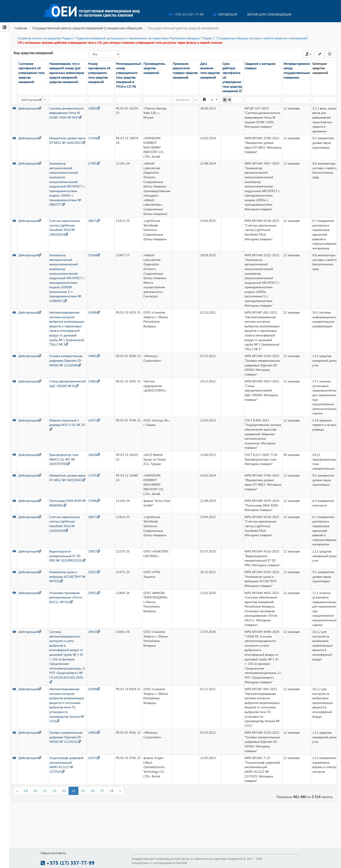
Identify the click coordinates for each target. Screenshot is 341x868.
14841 (94, 356)
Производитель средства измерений (154, 68)
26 (93, 791)
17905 (94, 163)
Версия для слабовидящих (269, 14)
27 (102, 791)
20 (35, 791)
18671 (94, 221)
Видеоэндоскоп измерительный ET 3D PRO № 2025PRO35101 (67, 556)
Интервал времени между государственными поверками (297, 71)
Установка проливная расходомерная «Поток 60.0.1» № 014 (66, 597)
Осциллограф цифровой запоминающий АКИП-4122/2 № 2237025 (66, 765)
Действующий (30, 108)
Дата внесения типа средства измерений (210, 71)
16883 (94, 108)
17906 (94, 501)
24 (73, 791)
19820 (94, 632)
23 (64, 791)
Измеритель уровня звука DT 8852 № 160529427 (67, 140)
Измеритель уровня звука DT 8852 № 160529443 (67, 478)
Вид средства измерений (33, 53)
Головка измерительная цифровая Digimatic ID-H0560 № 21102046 (66, 360)
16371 (94, 420)
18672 (94, 517)
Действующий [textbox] (31, 100)
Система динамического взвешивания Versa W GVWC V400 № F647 (66, 113)
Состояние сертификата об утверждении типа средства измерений (31, 73)
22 (54, 791)
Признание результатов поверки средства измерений (185, 71)
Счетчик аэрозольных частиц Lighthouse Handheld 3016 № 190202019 (65, 227)
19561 (94, 593)
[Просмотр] (14, 108)
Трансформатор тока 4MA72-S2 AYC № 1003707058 (64, 459)
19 (26, 791)
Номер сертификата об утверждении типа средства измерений (99, 73)
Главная (21, 28)
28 (112, 791)
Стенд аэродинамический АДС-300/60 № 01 (67, 383)
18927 (94, 551)
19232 (94, 572)
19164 (94, 255)
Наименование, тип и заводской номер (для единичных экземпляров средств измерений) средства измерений (67, 73)
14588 (94, 312)
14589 (94, 689)
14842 (94, 732)
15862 (94, 381)
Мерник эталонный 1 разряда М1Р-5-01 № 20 (67, 425)
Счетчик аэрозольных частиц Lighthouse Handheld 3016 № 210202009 (65, 524)
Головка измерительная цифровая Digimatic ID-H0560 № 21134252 (66, 737)
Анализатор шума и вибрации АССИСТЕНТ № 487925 (67, 576)
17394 (94, 138)
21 (45, 791)
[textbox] (184, 100)
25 (83, 791)
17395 (94, 475)
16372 (94, 758)
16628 (94, 455)
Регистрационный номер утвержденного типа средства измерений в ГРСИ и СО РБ (128, 75)
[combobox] (33, 100)
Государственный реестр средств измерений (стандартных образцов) (87, 28)
